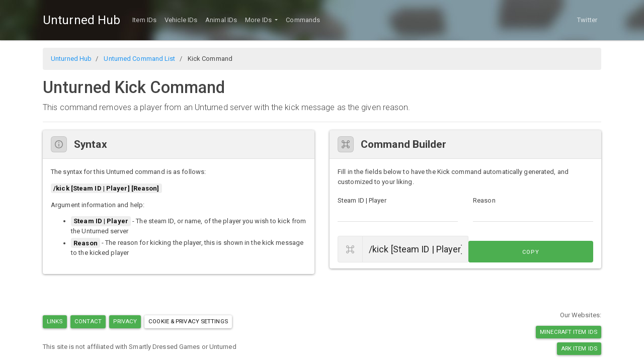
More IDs (259, 20)
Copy (571, 250)
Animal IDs (221, 20)
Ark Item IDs (579, 348)
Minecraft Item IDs (569, 332)
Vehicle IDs (181, 20)
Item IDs (144, 20)
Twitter (587, 20)
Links (55, 321)
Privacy (125, 321)
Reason (484, 200)
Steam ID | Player (362, 200)
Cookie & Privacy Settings (188, 321)
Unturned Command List (139, 59)
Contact (88, 321)
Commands (303, 20)
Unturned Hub (82, 20)
